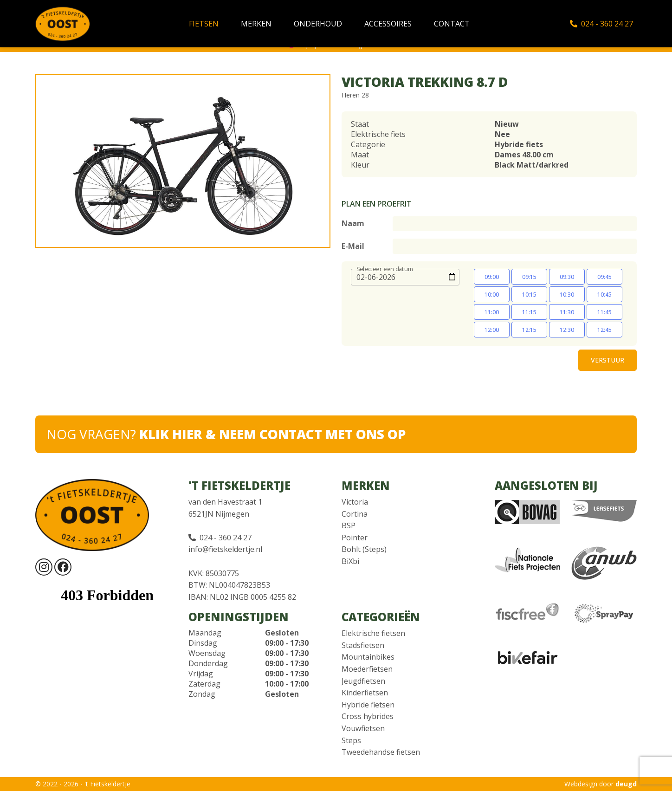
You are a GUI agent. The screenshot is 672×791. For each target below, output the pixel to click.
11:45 (604, 312)
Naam (353, 223)
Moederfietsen (367, 669)
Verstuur (607, 360)
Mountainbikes (368, 657)
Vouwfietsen (363, 728)
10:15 (529, 295)
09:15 (529, 277)
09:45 (604, 277)
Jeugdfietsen (363, 681)
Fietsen (204, 24)
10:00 (492, 295)
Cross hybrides (368, 716)
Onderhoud (318, 24)
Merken (256, 24)
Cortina (355, 514)
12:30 (567, 330)
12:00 (492, 330)
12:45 (604, 330)
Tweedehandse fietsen (381, 752)
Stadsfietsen (363, 645)
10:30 (567, 295)
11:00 (492, 312)
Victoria (355, 502)
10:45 (604, 295)
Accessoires (388, 24)
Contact (452, 24)
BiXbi (350, 561)
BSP (349, 525)
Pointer (355, 538)
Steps (351, 740)
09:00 (492, 277)
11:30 (567, 312)
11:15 (529, 312)
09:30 (567, 277)
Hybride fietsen (368, 705)
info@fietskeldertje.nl (225, 549)
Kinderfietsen (365, 693)
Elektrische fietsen (373, 633)
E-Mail (353, 246)
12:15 (529, 330)
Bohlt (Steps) (364, 549)
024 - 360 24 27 (601, 24)
